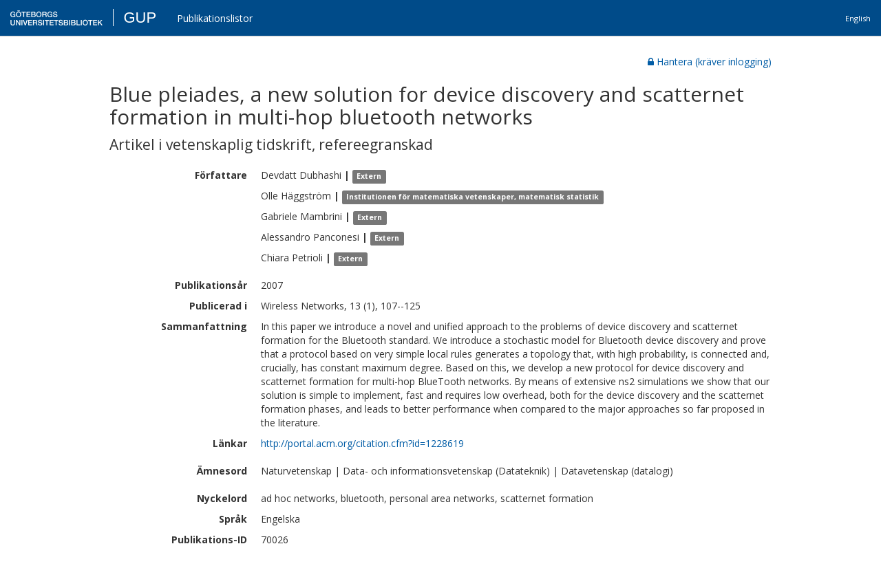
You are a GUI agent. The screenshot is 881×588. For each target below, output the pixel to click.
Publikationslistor (215, 18)
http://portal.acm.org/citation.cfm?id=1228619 (362, 443)
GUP (140, 18)
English (858, 18)
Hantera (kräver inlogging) (710, 62)
